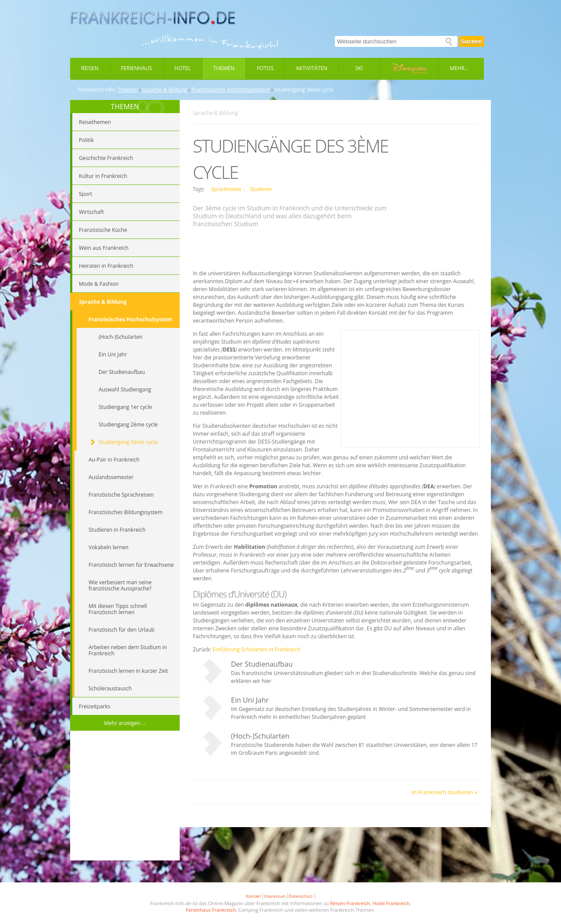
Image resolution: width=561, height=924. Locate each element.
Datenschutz (301, 896)
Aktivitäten (312, 68)
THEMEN (125, 107)
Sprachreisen (227, 189)
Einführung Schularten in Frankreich (257, 649)
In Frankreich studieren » (444, 792)
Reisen (90, 68)
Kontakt (253, 896)
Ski (359, 68)
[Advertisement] (125, 797)
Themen (224, 68)
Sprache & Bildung (165, 90)
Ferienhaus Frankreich (211, 910)
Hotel (183, 68)
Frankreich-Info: (97, 90)
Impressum (275, 896)
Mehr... (459, 68)
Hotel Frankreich (391, 903)
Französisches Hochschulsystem (231, 90)
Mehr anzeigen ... (125, 723)
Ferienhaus (137, 68)
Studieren (261, 189)
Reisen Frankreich (350, 903)
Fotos (265, 68)
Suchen (472, 41)
